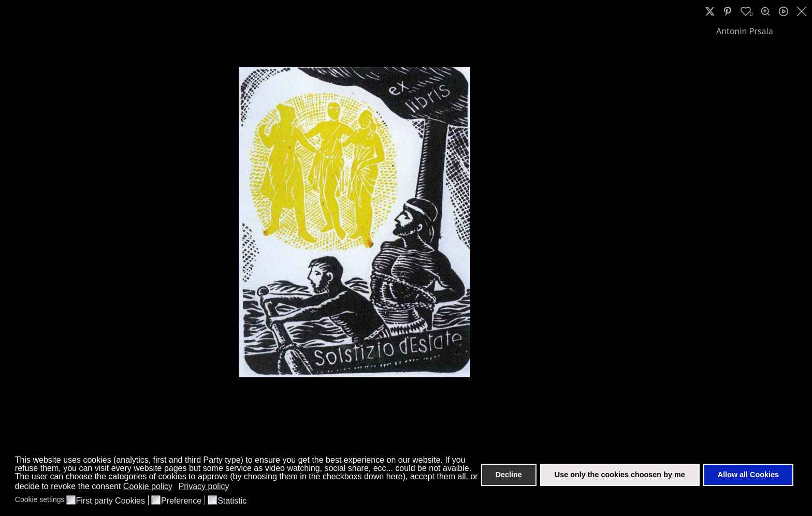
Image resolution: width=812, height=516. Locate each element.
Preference (181, 501)
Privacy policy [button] (204, 486)
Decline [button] (509, 475)
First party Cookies (111, 501)
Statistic (232, 501)
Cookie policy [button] (148, 486)
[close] (803, 11)
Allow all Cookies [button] (748, 475)
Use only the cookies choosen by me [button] (620, 475)
